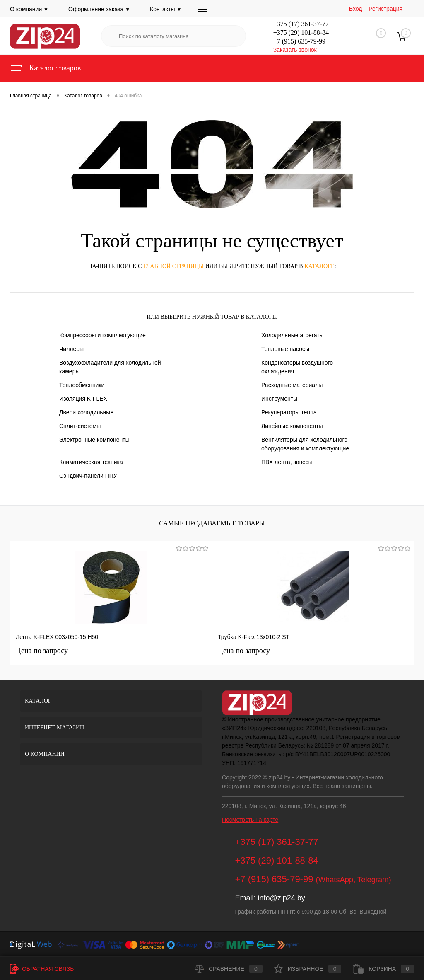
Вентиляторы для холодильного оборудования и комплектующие (305, 444)
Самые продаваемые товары (212, 523)
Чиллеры (71, 349)
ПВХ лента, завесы (287, 462)
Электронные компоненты (94, 440)
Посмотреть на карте (250, 820)
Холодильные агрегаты (293, 335)
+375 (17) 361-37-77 (301, 24)
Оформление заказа (99, 9)
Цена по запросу (42, 651)
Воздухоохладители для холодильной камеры (110, 367)
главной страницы (173, 266)
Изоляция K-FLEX (83, 399)
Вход (356, 9)
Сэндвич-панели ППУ (88, 476)
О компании (29, 9)
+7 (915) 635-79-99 (299, 41)
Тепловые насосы (285, 349)
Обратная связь (42, 969)
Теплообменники (82, 385)
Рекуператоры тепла (289, 412)
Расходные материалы (292, 385)
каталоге (319, 266)
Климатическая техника (91, 462)
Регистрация (385, 9)
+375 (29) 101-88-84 (301, 33)
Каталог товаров (45, 68)
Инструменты (279, 399)
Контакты (166, 9)
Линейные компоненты (292, 426)
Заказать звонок (295, 50)
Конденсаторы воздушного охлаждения (297, 367)
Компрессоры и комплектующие (102, 335)
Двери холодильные (86, 412)
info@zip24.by (281, 898)
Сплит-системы (80, 426)
